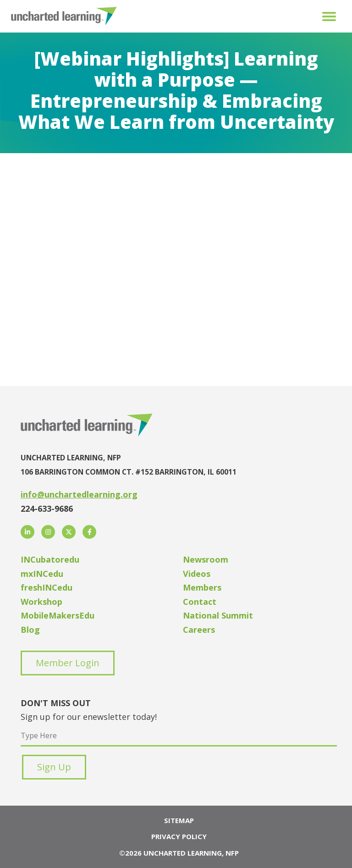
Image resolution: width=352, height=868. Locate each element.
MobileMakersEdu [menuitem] (58, 615)
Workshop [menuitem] (41, 602)
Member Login (68, 663)
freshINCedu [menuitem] (47, 587)
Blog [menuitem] (30, 630)
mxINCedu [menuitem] (42, 574)
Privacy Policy (179, 836)
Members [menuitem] (202, 587)
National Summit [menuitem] (218, 615)
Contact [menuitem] (200, 602)
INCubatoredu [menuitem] (50, 559)
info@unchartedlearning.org (79, 494)
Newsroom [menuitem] (206, 559)
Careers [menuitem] (199, 630)
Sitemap (179, 820)
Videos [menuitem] (197, 574)
